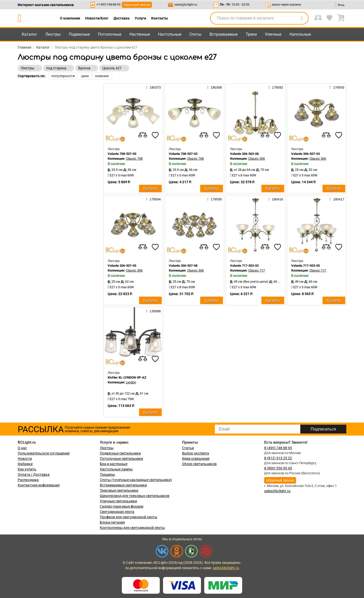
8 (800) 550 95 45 (278, 468)
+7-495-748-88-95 (108, 5)
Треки (251, 34)
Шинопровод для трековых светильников (135, 496)
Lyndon (131, 382)
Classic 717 (257, 270)
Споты (195, 34)
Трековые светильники (119, 490)
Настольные (170, 34)
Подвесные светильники (120, 453)
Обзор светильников (199, 464)
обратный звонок (137, 5)
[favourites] (155, 135)
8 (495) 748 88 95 (278, 448)
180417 (337, 199)
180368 (215, 87)
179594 (153, 199)
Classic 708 (134, 159)
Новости (25, 459)
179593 (337, 87)
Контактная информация (39, 485)
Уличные (273, 34)
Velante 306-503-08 (244, 154)
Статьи (188, 448)
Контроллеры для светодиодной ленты (132, 528)
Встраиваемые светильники (123, 485)
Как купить (27, 469)
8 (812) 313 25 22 (278, 458)
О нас (22, 448)
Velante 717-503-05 (305, 266)
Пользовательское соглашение (44, 453)
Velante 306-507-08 (183, 266)
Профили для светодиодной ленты (129, 517)
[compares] (143, 135)
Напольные (300, 34)
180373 (153, 87)
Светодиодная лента (117, 512)
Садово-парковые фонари (122, 506)
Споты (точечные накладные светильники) (136, 480)
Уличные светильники (118, 501)
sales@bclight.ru (186, 5)
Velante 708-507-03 (183, 154)
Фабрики (25, 464)
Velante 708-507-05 (122, 154)
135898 (153, 311)
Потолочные (110, 34)
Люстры (53, 34)
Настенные (140, 34)
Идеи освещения (196, 459)
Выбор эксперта (196, 453)
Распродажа (28, 480)
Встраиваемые (224, 34)
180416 (276, 199)
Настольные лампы (116, 469)
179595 (215, 199)
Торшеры (107, 475)
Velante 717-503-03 (244, 266)
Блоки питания (112, 522)
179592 (276, 87)
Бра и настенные (114, 464)
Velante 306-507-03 (305, 154)
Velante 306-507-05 (122, 266)
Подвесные (79, 34)
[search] (302, 18)
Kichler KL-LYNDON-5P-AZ (127, 377)
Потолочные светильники (121, 459)
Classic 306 (257, 159)
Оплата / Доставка (34, 475)
